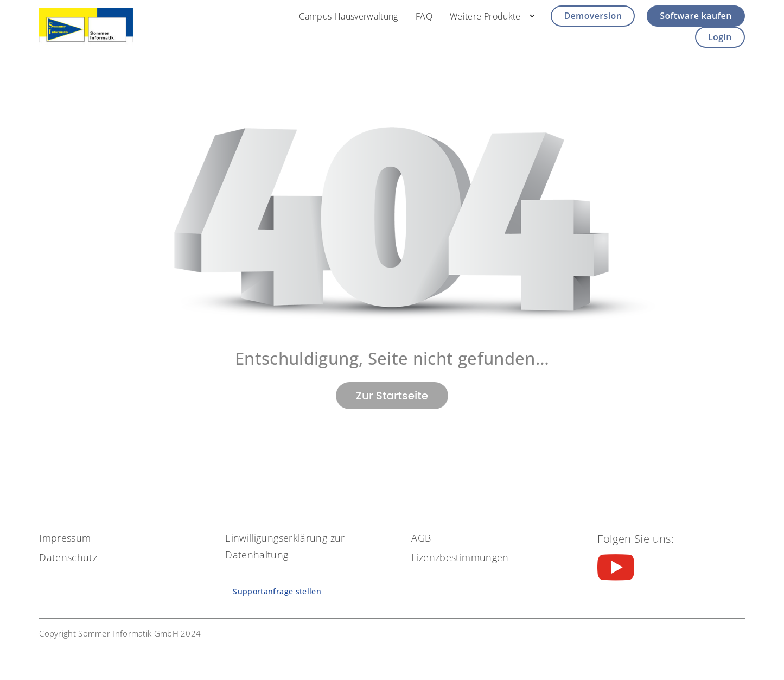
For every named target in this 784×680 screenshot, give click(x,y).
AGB (421, 538)
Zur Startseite (392, 396)
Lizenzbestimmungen (460, 557)
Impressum (65, 538)
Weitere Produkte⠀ (489, 16)
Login (720, 37)
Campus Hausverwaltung (349, 16)
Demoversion (593, 16)
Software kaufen (696, 16)
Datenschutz (68, 557)
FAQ (424, 16)
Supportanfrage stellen (277, 591)
